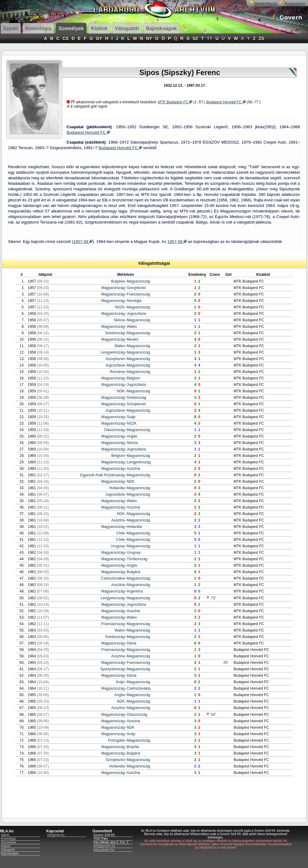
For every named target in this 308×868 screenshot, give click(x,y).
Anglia (132, 436)
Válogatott (8, 850)
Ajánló (5, 835)
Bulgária (118, 281)
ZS (261, 38)
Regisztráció (292, 4)
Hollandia (117, 488)
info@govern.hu (104, 846)
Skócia (119, 320)
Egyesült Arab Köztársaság (103, 475)
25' (226, 663)
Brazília (133, 747)
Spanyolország (112, 669)
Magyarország (138, 281)
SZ (195, 38)
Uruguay (118, 546)
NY (149, 38)
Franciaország (138, 294)
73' (211, 598)
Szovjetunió (136, 288)
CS (65, 38)
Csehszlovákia (113, 578)
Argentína (135, 591)
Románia (117, 372)
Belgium (133, 378)
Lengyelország (113, 352)
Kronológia (8, 839)
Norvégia (134, 301)
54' (211, 715)
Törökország (137, 559)
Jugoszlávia (136, 314)
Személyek (8, 842)
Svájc (131, 417)
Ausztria (133, 469)
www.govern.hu (104, 850)
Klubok (6, 846)
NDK (121, 391)
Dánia (131, 643)
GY (99, 38)
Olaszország (114, 430)
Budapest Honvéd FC (226, 102)
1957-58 (83, 242)
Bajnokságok (10, 853)
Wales (132, 327)
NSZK (120, 307)
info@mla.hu (56, 835)
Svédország (115, 333)
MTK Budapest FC (175, 102)
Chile (120, 533)
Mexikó (132, 339)
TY (210, 38)
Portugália (116, 740)
